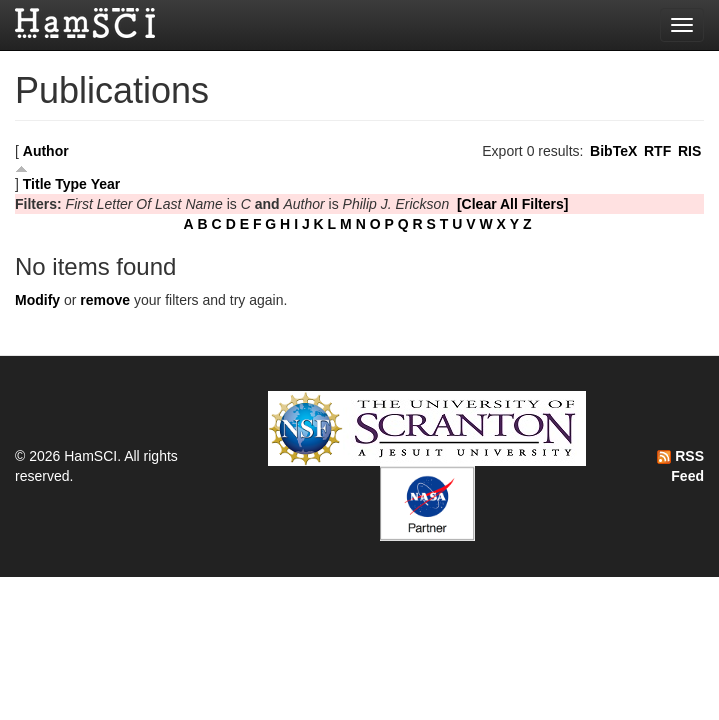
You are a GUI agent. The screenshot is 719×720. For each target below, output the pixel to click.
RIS (689, 151)
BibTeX (613, 151)
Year (106, 184)
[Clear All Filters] (513, 204)
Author (46, 151)
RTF (657, 151)
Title (37, 184)
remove (105, 300)
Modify (37, 300)
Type (71, 184)
